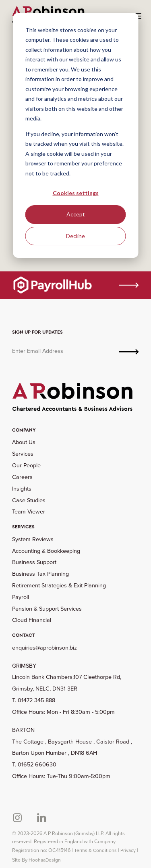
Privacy (128, 850)
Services (23, 454)
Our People (26, 465)
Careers (22, 477)
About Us (24, 442)
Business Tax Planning (40, 574)
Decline (75, 236)
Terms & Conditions (95, 850)
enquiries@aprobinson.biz (44, 648)
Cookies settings (76, 193)
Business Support (34, 562)
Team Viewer (29, 511)
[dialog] (75, 135)
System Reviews (33, 539)
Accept (76, 214)
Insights (22, 489)
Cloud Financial (32, 620)
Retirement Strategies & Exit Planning (59, 585)
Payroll (21, 597)
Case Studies (29, 500)
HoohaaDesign (45, 860)
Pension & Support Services (47, 609)
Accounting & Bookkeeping (46, 551)
